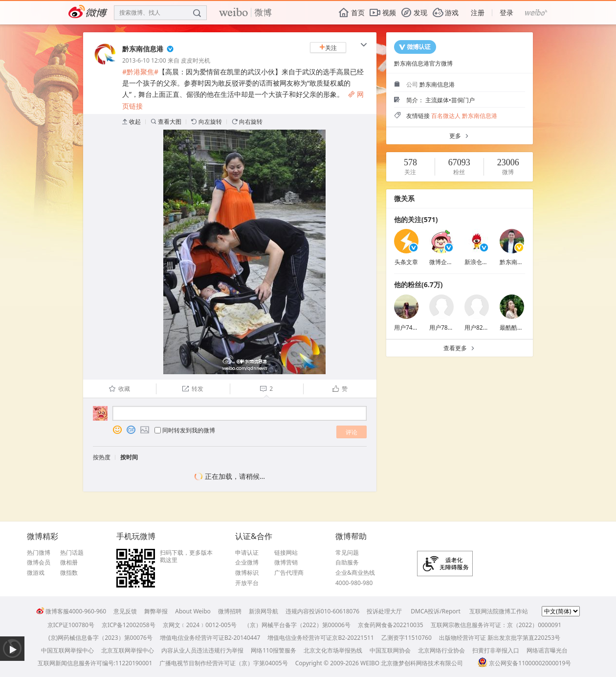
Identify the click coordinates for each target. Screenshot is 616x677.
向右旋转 (247, 122)
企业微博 (247, 563)
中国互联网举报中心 (67, 650)
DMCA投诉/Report (436, 611)
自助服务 (347, 563)
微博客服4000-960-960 (71, 611)
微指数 (69, 573)
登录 (506, 12)
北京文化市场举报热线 (333, 650)
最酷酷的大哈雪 (520, 327)
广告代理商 (289, 573)
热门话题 (72, 553)
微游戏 (36, 573)
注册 (478, 12)
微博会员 (39, 563)
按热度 (102, 457)
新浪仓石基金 (482, 262)
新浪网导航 (264, 611)
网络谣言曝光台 (547, 650)
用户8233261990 (487, 327)
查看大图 (166, 122)
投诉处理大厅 (384, 611)
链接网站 (286, 553)
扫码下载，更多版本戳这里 (186, 556)
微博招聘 (230, 611)
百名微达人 (446, 116)
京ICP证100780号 (71, 625)
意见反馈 (125, 611)
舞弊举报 (156, 611)
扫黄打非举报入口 (496, 650)
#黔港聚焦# (140, 72)
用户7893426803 (452, 327)
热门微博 (39, 553)
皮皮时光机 (196, 60)
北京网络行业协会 (441, 650)
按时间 (129, 457)
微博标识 (247, 573)
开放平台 (247, 583)
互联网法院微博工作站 (499, 611)
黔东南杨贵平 (517, 262)
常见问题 (347, 553)
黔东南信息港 (143, 49)
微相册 (69, 563)
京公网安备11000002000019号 (524, 663)
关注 (328, 48)
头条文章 (406, 262)
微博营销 (286, 563)
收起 (132, 122)
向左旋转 (207, 122)
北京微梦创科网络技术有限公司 (422, 663)
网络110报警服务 (274, 650)
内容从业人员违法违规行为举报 (202, 650)
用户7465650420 (417, 327)
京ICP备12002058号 (129, 625)
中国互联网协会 (390, 650)
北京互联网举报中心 (128, 650)
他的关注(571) (416, 219)
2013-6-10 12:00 (144, 60)
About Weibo (193, 611)
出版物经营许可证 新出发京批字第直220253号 (500, 638)
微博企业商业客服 (453, 262)
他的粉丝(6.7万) (418, 284)
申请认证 (247, 553)
